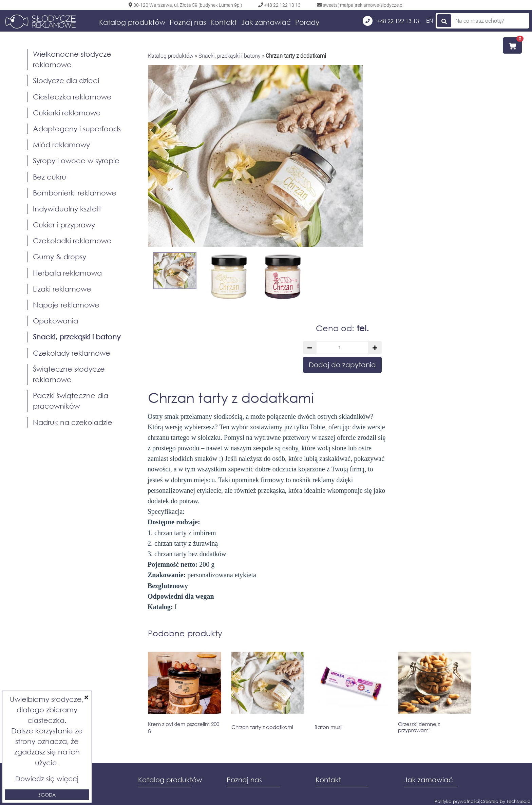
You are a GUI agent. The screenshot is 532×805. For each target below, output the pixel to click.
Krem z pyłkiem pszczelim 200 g (184, 727)
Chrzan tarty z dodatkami (262, 727)
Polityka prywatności (457, 801)
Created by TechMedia (506, 801)
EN (430, 21)
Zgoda (47, 795)
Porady (307, 22)
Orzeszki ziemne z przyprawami (419, 727)
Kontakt (224, 22)
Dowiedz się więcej (47, 779)
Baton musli (328, 727)
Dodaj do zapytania (342, 365)
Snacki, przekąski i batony (230, 55)
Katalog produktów (132, 22)
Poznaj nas (188, 22)
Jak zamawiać (266, 22)
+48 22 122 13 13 (391, 21)
